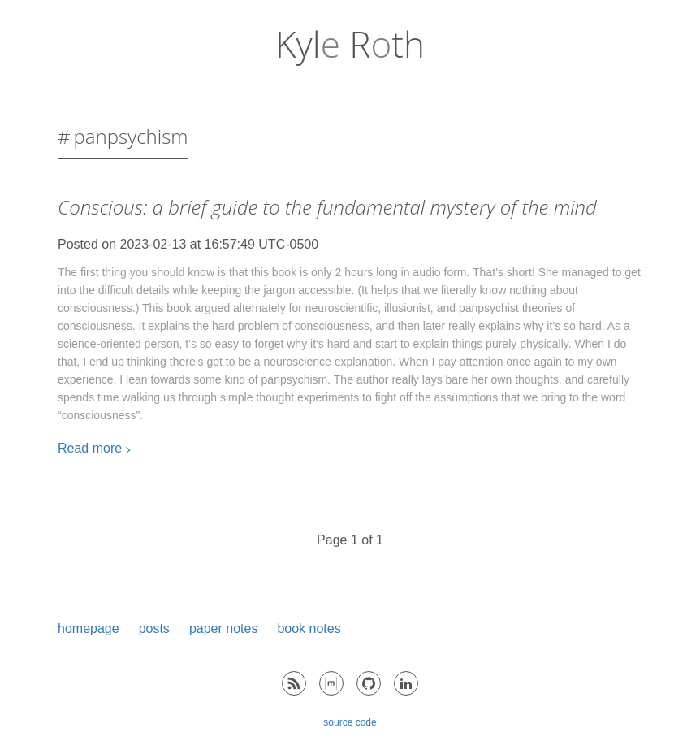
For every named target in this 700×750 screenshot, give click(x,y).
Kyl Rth (350, 44)
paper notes (224, 629)
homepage (89, 629)
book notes (309, 629)
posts (154, 629)
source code (350, 722)
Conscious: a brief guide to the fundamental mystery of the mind (327, 207)
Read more (90, 448)
